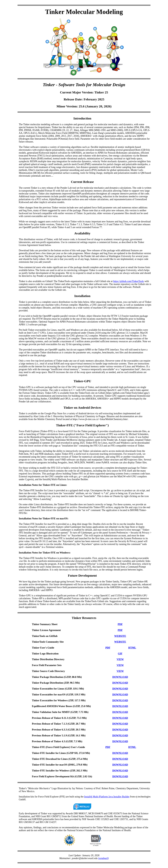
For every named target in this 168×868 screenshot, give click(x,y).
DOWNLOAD (120, 677)
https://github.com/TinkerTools (129, 281)
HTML (132, 648)
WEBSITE (120, 636)
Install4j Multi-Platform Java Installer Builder (107, 797)
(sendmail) (103, 858)
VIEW (120, 659)
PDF (120, 624)
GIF (120, 654)
